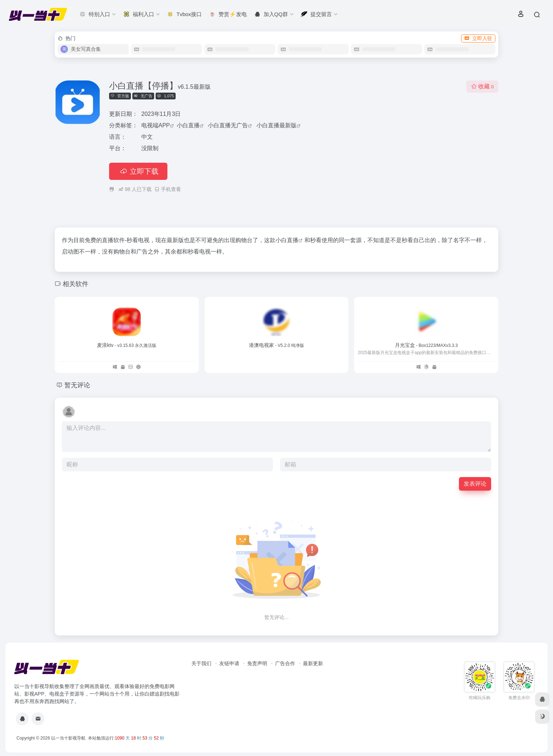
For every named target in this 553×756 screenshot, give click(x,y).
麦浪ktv (127, 345)
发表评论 (475, 484)
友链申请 (229, 663)
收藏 (482, 86)
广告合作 (285, 663)
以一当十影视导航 (68, 738)
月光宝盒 (426, 345)
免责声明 (257, 663)
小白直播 (188, 125)
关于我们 (201, 663)
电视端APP (156, 125)
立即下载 (138, 171)
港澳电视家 (277, 345)
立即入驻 (478, 38)
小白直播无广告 (228, 125)
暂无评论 (77, 385)
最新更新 (313, 663)
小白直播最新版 (276, 125)
